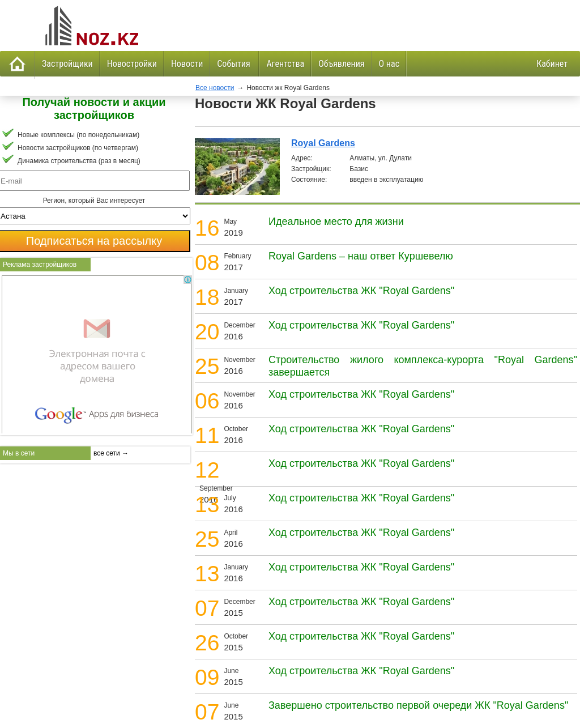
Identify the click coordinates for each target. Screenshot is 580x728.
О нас (389, 64)
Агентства (285, 64)
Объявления (341, 64)
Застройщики (67, 64)
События (234, 64)
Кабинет (552, 64)
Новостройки (132, 64)
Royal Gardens (323, 143)
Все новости (215, 88)
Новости (187, 64)
